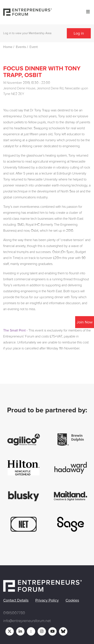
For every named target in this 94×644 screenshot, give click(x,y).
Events (21, 47)
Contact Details (16, 600)
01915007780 (14, 613)
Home (8, 47)
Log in (79, 33)
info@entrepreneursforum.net (27, 621)
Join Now (85, 322)
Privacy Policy (47, 600)
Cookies (72, 600)
